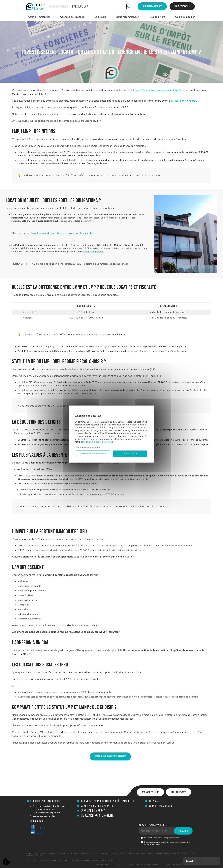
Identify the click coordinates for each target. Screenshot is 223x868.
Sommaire (190, 861)
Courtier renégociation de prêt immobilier (51, 806)
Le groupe (100, 17)
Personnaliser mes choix (93, 454)
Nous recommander (127, 17)
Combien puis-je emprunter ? (98, 806)
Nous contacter (182, 6)
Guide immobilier (185, 17)
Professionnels (58, 6)
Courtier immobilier (39, 17)
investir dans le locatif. (184, 101)
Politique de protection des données (144, 864)
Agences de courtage (72, 17)
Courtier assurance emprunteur (46, 813)
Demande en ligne (150, 792)
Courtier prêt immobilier (45, 801)
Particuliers (80, 6)
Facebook (38, 827)
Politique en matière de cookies (180, 864)
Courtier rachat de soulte (44, 809)
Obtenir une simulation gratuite (110, 756)
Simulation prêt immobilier (97, 816)
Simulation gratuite (152, 6)
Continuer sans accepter (88, 447)
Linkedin (37, 832)
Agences (154, 801)
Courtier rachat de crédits (44, 816)
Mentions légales (103, 865)
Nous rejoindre (157, 17)
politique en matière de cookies (97, 442)
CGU (120, 864)
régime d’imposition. (93, 252)
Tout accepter (130, 454)
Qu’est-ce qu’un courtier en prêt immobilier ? (109, 801)
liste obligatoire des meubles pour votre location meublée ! (63, 233)
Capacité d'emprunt (93, 811)
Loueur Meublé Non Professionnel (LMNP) (158, 90)
